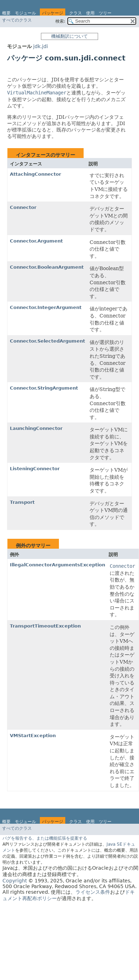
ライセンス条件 (93, 892)
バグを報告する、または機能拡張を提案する (45, 838)
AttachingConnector (35, 174)
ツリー (105, 13)
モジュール (25, 13)
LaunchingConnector (36, 428)
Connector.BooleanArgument (47, 267)
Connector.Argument (36, 241)
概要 (6, 13)
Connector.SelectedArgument (47, 341)
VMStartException (33, 736)
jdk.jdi (41, 46)
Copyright (15, 881)
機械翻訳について (69, 36)
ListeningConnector (35, 469)
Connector (23, 207)
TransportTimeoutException (45, 626)
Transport (22, 502)
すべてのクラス (17, 20)
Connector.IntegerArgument (46, 307)
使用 (90, 13)
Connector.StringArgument (44, 388)
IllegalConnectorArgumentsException (58, 565)
